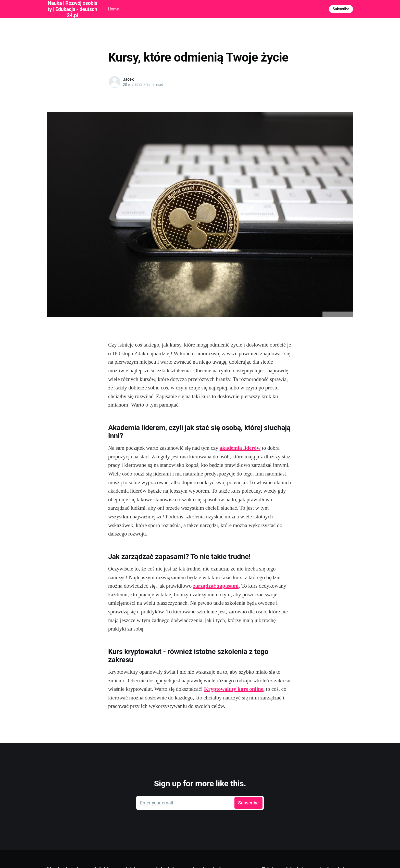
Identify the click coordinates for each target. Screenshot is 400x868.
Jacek (128, 79)
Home (113, 9)
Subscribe (341, 9)
